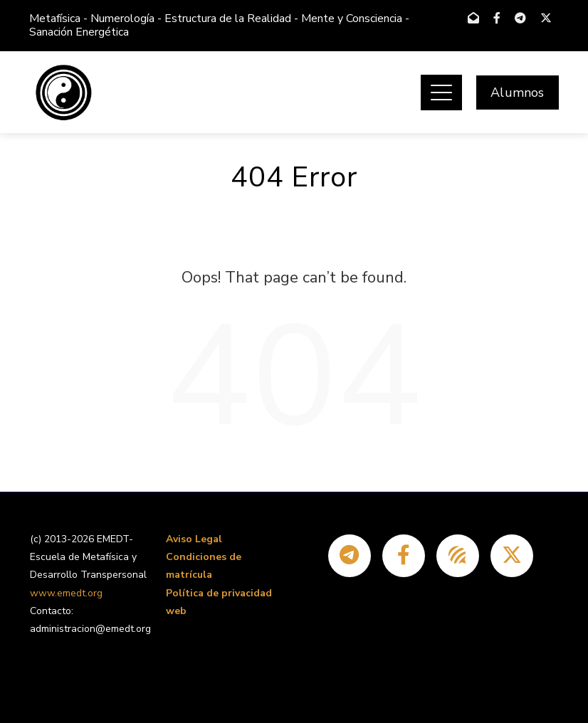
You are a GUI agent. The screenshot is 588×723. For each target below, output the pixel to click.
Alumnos (517, 93)
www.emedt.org (66, 593)
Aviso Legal (194, 539)
